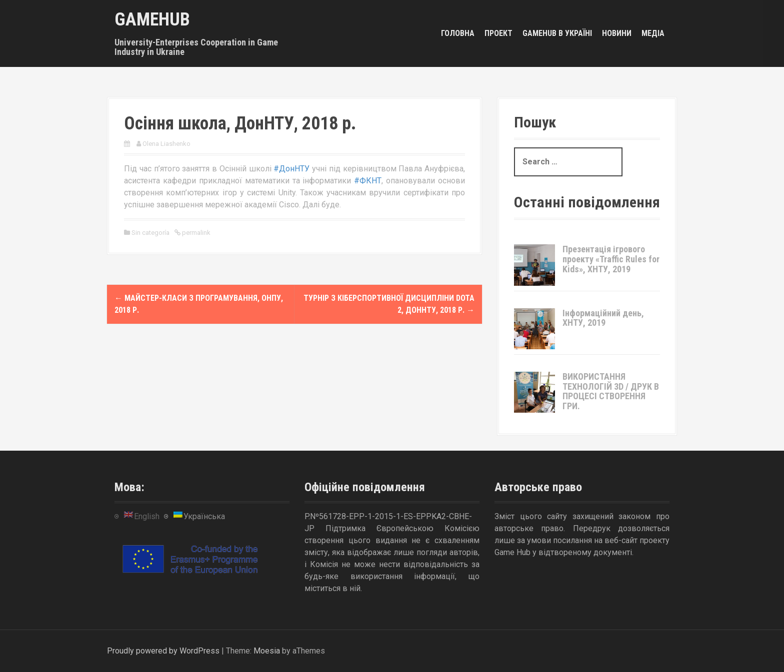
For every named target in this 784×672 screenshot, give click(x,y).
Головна (458, 33)
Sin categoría (150, 233)
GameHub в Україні (557, 33)
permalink (195, 233)
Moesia (267, 651)
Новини (617, 33)
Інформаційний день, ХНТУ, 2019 (603, 318)
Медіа (653, 33)
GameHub (152, 19)
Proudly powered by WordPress (163, 651)
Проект (498, 33)
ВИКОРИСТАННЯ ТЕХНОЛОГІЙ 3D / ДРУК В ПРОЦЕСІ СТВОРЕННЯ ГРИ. (611, 391)
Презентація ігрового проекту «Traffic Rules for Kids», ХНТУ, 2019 (611, 259)
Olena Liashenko (166, 144)
